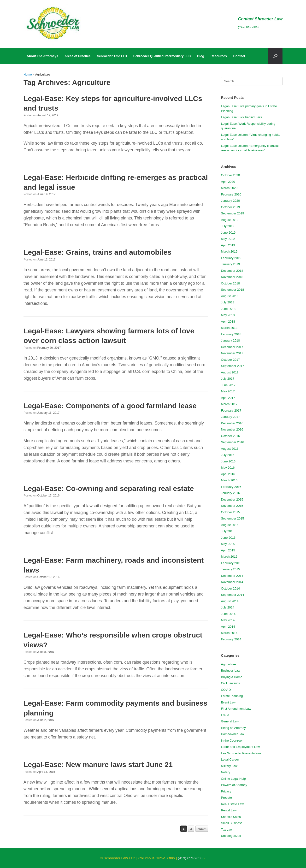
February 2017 (231, 410)
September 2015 (232, 518)
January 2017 (230, 417)
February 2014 (231, 639)
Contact (239, 56)
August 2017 (230, 372)
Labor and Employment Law (240, 747)
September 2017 (232, 366)
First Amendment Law (236, 709)
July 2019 (228, 226)
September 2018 (232, 290)
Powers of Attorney (234, 785)
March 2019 (229, 251)
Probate (226, 798)
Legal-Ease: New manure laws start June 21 (98, 765)
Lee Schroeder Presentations (241, 753)
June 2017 (228, 385)
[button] (275, 56)
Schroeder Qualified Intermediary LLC (162, 56)
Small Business (232, 823)
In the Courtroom (233, 741)
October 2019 (230, 207)
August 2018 (230, 296)
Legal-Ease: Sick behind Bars (241, 117)
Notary (225, 772)
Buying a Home (232, 677)
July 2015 (228, 531)
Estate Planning (232, 696)
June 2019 (228, 233)
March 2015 (229, 557)
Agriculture (228, 664)
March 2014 (229, 633)
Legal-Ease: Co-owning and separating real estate (109, 488)
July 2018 (228, 302)
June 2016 (228, 461)
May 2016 (228, 468)
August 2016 (230, 449)
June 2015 (228, 538)
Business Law (230, 670)
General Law (230, 721)
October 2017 (230, 360)
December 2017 (232, 347)
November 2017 (232, 353)
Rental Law (229, 810)
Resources (219, 56)
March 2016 (229, 480)
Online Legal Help (233, 779)
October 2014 (230, 588)
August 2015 (230, 525)
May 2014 (228, 620)
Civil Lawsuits (230, 683)
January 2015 (230, 569)
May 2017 (228, 391)
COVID (226, 690)
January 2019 (230, 264)
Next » (202, 829)
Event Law (228, 702)
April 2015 (228, 550)
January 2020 (230, 201)
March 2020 (229, 188)
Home (28, 74)
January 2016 (230, 493)
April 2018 (228, 322)
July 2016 (228, 455)
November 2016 (232, 429)
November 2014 (232, 582)
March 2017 (229, 404)
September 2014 (232, 595)
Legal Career (230, 759)
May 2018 (228, 315)
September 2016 (232, 442)
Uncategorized (231, 836)
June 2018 (228, 309)
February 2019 (231, 258)
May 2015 (228, 544)
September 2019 (232, 213)
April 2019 (228, 245)
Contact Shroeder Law (260, 19)
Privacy (226, 791)
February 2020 (231, 194)
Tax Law (227, 830)
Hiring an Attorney (233, 728)
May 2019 (228, 239)
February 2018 (231, 334)
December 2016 (232, 423)
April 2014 (228, 627)
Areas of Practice (78, 56)
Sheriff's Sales (231, 817)
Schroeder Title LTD (112, 56)
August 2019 (230, 220)
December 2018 (232, 271)
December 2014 (232, 576)
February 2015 (231, 563)
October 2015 (230, 512)
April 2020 (228, 182)
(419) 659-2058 (249, 27)
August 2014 (230, 601)
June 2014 (228, 614)
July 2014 (228, 607)
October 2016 (230, 436)
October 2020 (230, 175)
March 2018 (229, 328)
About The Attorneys (42, 56)
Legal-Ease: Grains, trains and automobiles (97, 252)
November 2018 (232, 277)
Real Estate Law (232, 804)
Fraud (225, 715)
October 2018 (230, 283)
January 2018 (230, 340)
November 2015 (232, 506)
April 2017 (228, 398)
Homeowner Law (233, 734)
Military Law (229, 766)
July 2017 (228, 379)
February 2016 (231, 487)
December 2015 (232, 499)
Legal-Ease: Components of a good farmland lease (110, 406)
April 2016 (228, 474)
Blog (201, 56)
